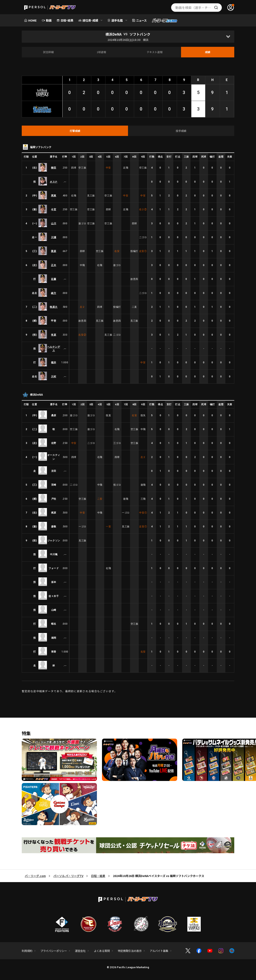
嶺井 (54, 362)
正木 (54, 265)
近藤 (54, 279)
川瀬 (54, 237)
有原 (54, 335)
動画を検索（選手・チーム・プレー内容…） (199, 8)
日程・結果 (98, 876)
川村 (54, 376)
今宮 (54, 209)
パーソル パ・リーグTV (68, 876)
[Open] (228, 37)
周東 (54, 195)
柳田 (54, 168)
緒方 (54, 293)
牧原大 (54, 307)
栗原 (54, 251)
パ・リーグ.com (35, 876)
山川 (54, 223)
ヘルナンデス (54, 349)
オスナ (54, 182)
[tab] (75, 131)
